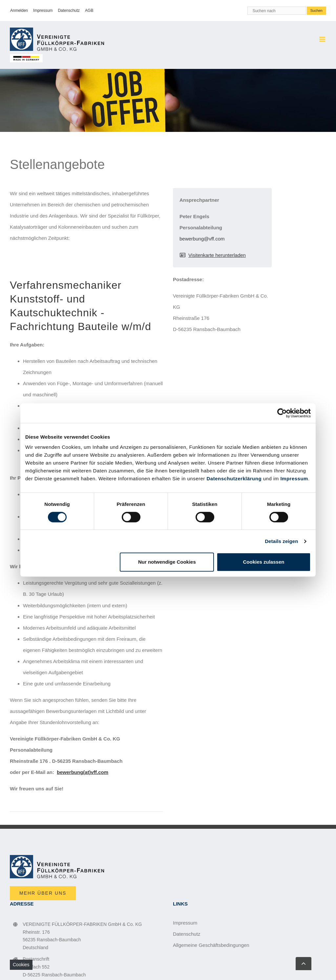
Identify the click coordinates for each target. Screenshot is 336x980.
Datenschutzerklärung (234, 479)
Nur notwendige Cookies (167, 562)
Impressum (294, 479)
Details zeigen (281, 541)
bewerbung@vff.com (202, 239)
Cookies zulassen (264, 562)
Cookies (21, 965)
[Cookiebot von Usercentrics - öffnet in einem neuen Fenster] (282, 413)
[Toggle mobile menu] (323, 39)
